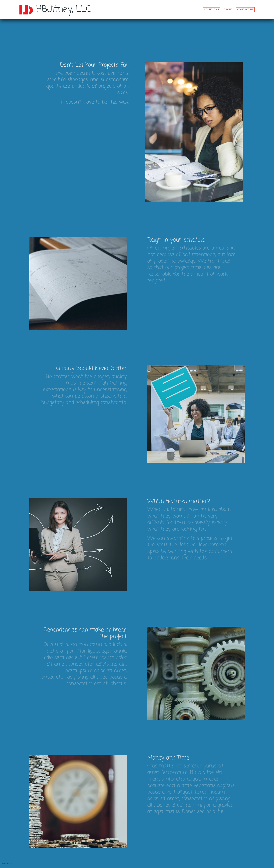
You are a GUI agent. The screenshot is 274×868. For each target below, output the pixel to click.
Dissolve (15, 864)
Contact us (245, 10)
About (228, 10)
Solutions (212, 10)
